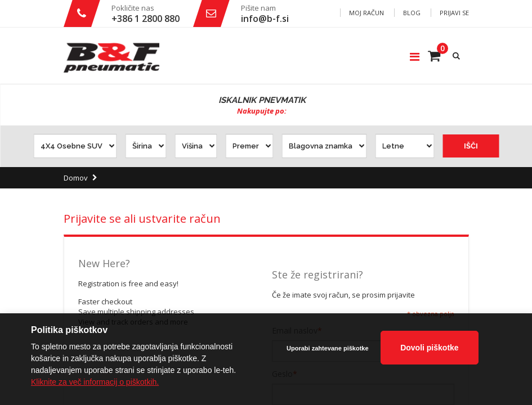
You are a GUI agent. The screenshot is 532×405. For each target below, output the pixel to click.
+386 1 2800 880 (146, 19)
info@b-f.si (265, 19)
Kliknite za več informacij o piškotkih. (95, 382)
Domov (76, 178)
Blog (412, 13)
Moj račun (366, 13)
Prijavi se (454, 13)
